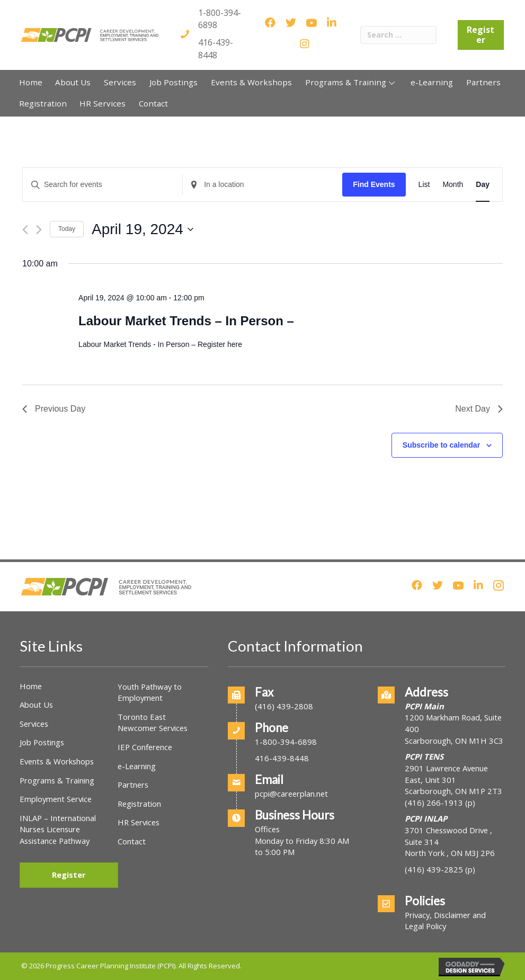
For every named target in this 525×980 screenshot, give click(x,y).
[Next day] (39, 230)
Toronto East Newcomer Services (153, 723)
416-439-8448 (216, 48)
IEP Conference (145, 747)
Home (31, 686)
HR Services (139, 822)
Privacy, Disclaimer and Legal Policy (445, 921)
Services (34, 724)
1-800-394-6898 (286, 742)
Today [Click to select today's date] (67, 229)
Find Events (374, 184)
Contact (132, 841)
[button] (392, 83)
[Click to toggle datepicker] (143, 229)
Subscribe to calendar (441, 445)
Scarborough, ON (453, 791)
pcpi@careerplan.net (291, 794)
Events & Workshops (57, 761)
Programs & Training (57, 780)
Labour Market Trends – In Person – (186, 321)
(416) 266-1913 (434, 803)
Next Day (479, 409)
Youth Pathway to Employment (150, 692)
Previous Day (54, 409)
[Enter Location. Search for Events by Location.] (262, 185)
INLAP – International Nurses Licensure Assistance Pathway (58, 829)
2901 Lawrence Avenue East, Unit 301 (446, 774)
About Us (36, 705)
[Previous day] (25, 230)
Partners (133, 785)
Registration (139, 804)
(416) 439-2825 (434, 869)
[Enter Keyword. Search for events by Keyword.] (103, 185)
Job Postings (42, 742)
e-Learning (137, 766)
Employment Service (56, 799)
